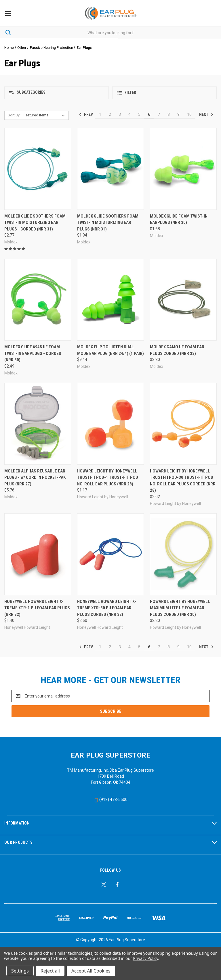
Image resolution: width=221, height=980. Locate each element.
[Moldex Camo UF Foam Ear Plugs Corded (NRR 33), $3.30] (183, 300)
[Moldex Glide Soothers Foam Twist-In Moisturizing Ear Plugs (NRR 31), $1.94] (110, 169)
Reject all (50, 971)
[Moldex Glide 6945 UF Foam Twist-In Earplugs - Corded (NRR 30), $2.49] (38, 300)
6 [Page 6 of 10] (149, 114)
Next (206, 114)
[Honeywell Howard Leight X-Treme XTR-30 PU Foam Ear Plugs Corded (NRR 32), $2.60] (110, 554)
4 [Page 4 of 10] (129, 114)
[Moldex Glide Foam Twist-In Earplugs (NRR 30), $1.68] (183, 169)
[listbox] (45, 115)
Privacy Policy (145, 958)
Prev (86, 114)
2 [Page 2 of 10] (110, 114)
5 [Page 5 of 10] (139, 114)
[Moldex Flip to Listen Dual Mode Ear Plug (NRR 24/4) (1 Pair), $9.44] (110, 300)
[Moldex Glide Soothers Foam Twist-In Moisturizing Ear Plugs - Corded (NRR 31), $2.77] (38, 169)
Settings (20, 971)
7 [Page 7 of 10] (159, 114)
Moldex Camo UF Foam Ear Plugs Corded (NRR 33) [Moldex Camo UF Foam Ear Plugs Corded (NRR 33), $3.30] (177, 350)
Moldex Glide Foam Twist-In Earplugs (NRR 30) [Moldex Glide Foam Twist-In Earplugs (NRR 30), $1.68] (179, 219)
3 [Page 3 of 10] (120, 114)
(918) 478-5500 (111, 800)
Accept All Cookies (91, 971)
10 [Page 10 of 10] (189, 114)
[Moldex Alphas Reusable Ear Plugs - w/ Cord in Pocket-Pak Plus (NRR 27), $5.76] (38, 424)
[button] (57, 93)
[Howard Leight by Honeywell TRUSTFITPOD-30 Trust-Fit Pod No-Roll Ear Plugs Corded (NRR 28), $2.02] (183, 424)
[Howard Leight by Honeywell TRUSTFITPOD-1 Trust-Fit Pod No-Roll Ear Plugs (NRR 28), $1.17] (110, 424)
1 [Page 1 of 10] (100, 114)
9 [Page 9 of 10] (178, 114)
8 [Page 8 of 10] (169, 114)
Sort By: (14, 115)
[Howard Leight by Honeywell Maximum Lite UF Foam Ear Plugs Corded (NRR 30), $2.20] (183, 554)
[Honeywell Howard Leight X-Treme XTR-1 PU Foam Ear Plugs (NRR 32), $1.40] (38, 554)
